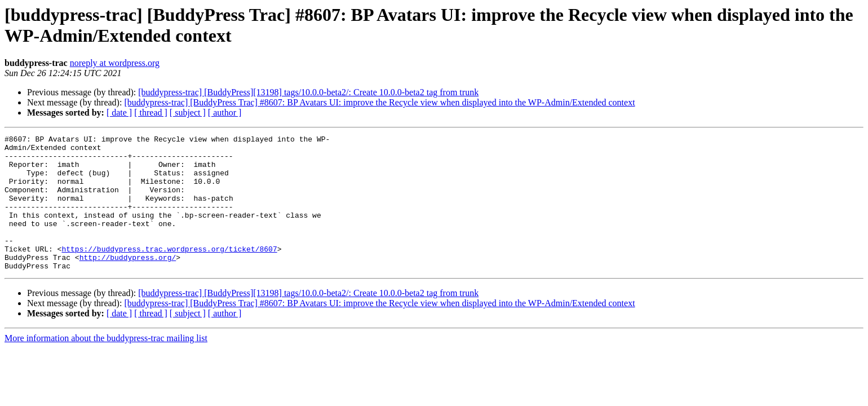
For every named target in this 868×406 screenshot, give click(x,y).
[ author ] (225, 112)
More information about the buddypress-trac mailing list (106, 365)
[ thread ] (151, 112)
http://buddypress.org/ (128, 283)
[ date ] (119, 112)
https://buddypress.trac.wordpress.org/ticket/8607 (169, 272)
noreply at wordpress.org (115, 63)
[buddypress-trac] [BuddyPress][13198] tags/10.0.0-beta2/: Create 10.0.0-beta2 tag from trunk (308, 92)
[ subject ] (188, 112)
